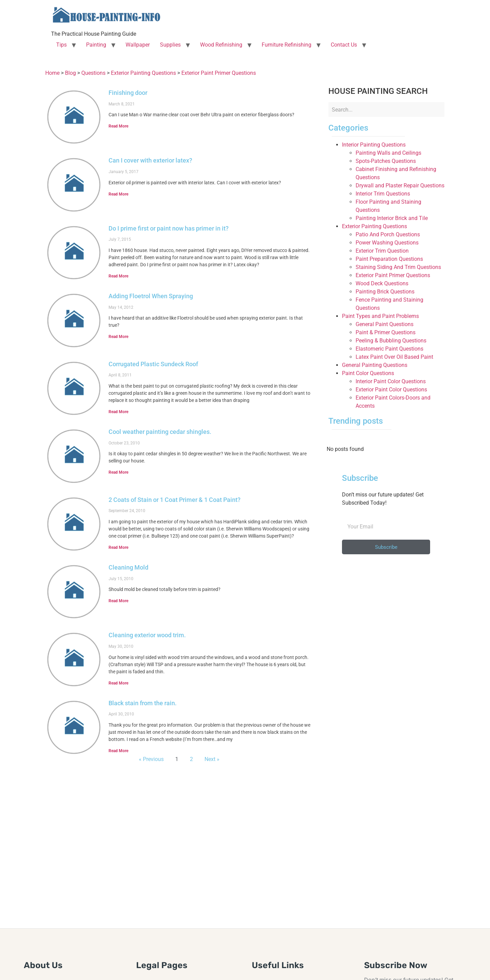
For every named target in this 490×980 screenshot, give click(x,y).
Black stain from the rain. (143, 703)
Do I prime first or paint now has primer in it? (169, 228)
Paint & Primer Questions (386, 332)
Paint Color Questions (368, 373)
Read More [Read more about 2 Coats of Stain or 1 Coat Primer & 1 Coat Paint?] (118, 547)
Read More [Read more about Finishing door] (118, 126)
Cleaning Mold (128, 567)
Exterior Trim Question (382, 251)
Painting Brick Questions (385, 292)
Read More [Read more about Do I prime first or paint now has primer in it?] (118, 276)
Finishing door (128, 93)
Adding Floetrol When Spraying (151, 296)
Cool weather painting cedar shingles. (160, 432)
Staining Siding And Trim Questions (398, 267)
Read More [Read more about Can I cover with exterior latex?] (118, 194)
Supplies (170, 45)
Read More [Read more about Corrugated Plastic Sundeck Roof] (118, 412)
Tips (61, 45)
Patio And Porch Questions (388, 234)
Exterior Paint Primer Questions (393, 275)
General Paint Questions (385, 324)
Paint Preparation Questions (389, 259)
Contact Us (344, 45)
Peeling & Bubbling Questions (391, 341)
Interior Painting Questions (374, 145)
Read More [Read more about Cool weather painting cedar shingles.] (118, 472)
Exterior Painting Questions (374, 226)
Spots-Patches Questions (386, 161)
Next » (212, 759)
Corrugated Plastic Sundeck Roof (153, 364)
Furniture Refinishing (287, 45)
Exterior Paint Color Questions (391, 390)
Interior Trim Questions (383, 194)
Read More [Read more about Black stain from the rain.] (118, 751)
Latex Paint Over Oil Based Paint (394, 357)
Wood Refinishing (221, 45)
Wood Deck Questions (382, 283)
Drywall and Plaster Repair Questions (400, 185)
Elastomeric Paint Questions (389, 349)
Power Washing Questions (387, 243)
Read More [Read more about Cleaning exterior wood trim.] (118, 683)
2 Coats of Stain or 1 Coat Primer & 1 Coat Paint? (175, 500)
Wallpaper (138, 45)
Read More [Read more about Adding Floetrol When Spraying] (118, 337)
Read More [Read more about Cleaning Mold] (118, 601)
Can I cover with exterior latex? (150, 160)
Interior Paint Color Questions (391, 381)
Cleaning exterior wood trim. (147, 635)
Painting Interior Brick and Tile (392, 218)
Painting (96, 45)
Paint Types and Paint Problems (380, 316)
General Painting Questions (375, 365)
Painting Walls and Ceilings (388, 153)
